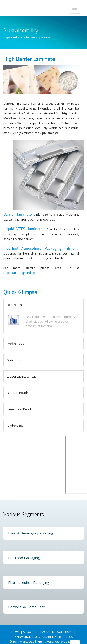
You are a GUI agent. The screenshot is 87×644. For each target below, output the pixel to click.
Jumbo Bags (15, 426)
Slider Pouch (16, 360)
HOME (16, 632)
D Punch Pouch (18, 393)
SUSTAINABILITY (45, 637)
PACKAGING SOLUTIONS (57, 632)
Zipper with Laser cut (21, 377)
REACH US (66, 637)
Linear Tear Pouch (19, 409)
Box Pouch (14, 305)
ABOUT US (30, 632)
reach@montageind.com (20, 273)
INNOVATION (23, 637)
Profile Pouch (16, 344)
